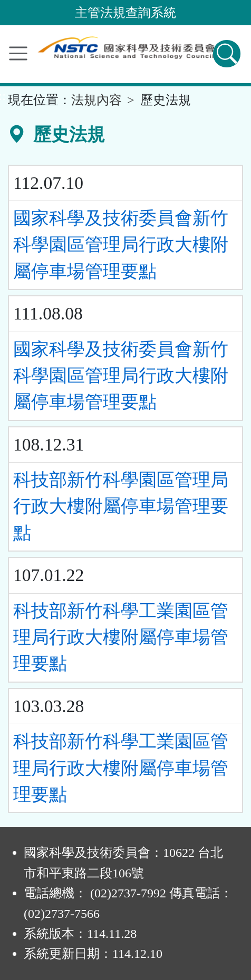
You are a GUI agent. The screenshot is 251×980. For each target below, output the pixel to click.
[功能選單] (18, 53)
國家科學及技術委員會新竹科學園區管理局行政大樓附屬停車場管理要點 (121, 245)
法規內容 (96, 100)
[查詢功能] (227, 54)
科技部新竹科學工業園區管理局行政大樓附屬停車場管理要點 (121, 637)
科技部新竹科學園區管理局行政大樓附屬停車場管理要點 (121, 506)
